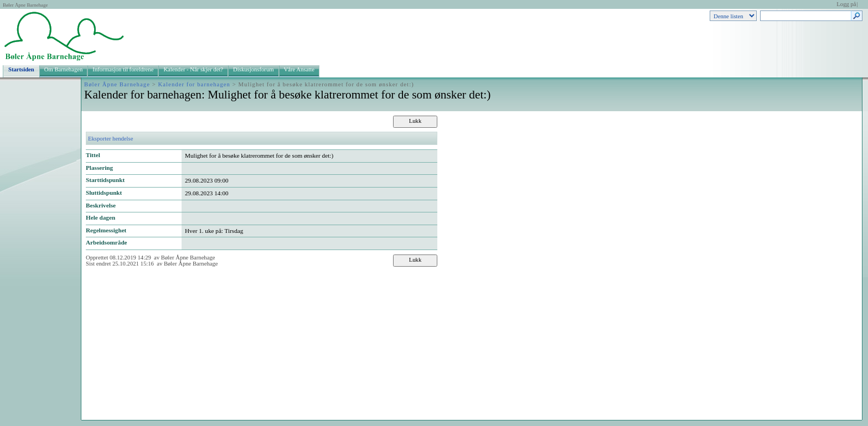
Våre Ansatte (299, 69)
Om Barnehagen (64, 69)
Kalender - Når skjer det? (193, 69)
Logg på (846, 4)
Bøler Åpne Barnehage (25, 5)
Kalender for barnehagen (194, 84)
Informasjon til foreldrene (123, 69)
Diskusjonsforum (253, 69)
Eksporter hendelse (110, 139)
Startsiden (21, 69)
